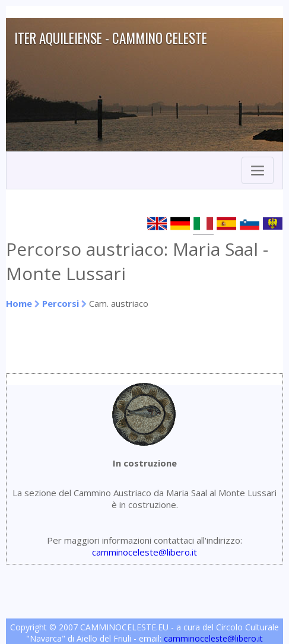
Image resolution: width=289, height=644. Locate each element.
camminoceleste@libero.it (144, 552)
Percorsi (61, 303)
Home (19, 303)
